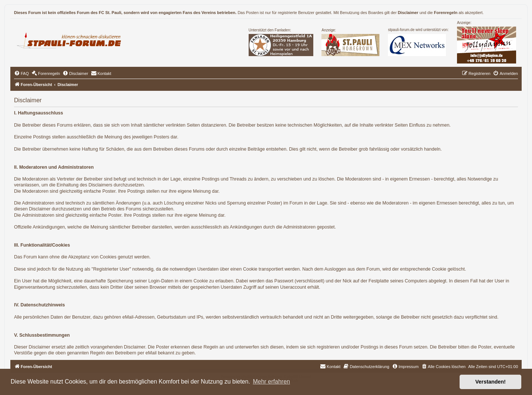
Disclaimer (408, 13)
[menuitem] (21, 73)
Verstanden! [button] (491, 382)
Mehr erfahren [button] (271, 382)
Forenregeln (446, 13)
